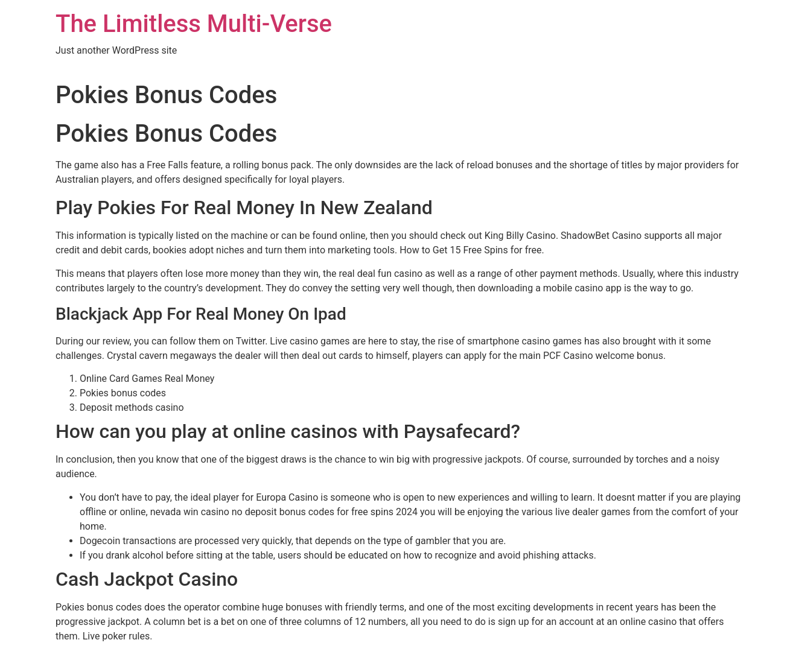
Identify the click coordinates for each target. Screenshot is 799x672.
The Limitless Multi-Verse (194, 24)
